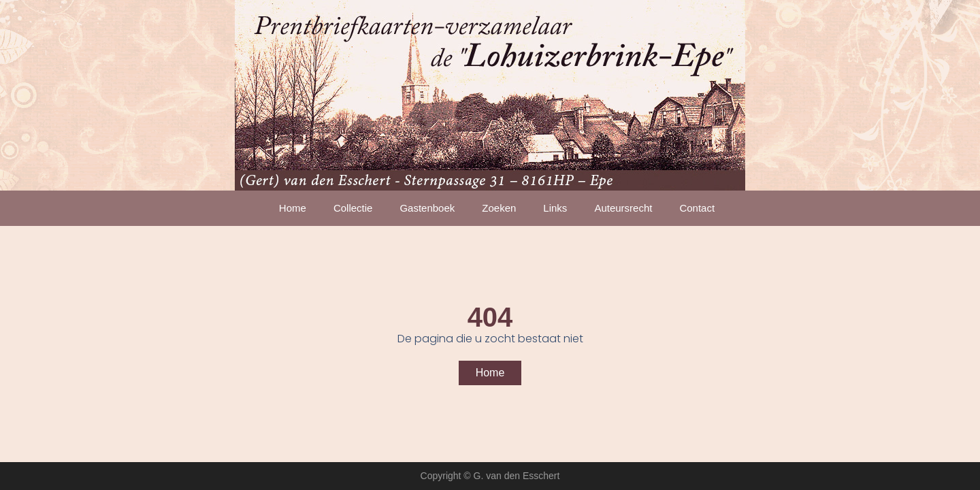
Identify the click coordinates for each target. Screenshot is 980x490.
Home (293, 208)
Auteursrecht (623, 208)
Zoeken (499, 208)
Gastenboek (427, 208)
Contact (697, 208)
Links (555, 208)
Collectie (353, 208)
